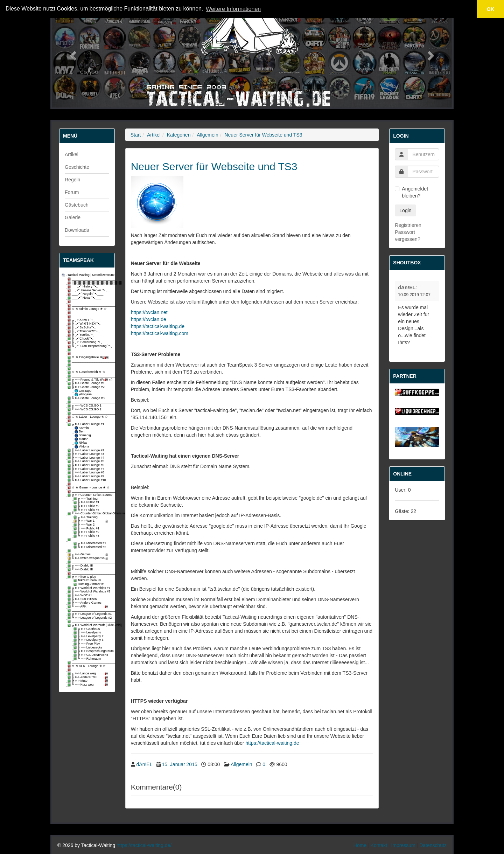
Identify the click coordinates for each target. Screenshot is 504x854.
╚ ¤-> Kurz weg (89, 685)
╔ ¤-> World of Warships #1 (89, 588)
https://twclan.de (149, 319)
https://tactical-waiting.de (158, 326)
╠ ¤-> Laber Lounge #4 (86, 458)
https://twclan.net (149, 312)
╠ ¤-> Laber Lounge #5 (86, 461)
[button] (72, 54)
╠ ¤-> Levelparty (88, 633)
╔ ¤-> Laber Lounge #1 (86, 424)
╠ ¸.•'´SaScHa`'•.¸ (82, 328)
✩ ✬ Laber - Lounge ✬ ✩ (88, 417)
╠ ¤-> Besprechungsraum (92, 651)
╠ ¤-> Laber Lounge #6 (86, 465)
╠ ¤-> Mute (89, 681)
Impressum (403, 845)
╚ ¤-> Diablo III (81, 570)
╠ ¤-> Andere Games (85, 603)
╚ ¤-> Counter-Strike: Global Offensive (89, 513)
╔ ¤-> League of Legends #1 (89, 614)
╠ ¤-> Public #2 (87, 506)
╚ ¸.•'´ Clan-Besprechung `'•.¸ (89, 346)
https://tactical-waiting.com (160, 333)
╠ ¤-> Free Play (87, 644)
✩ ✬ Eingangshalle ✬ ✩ (89, 357)
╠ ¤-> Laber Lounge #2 (86, 450)
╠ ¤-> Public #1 (87, 502)
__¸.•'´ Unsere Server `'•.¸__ (89, 290)
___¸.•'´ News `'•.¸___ (85, 298)
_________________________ (89, 279)
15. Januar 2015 (180, 764)
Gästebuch (77, 205)
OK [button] (491, 9)
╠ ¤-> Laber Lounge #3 (86, 454)
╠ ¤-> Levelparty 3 (89, 640)
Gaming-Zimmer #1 (90, 584)
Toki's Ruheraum (88, 580)
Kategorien (179, 135)
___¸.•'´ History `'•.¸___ (86, 287)
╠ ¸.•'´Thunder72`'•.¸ (84, 331)
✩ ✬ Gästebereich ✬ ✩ (87, 372)
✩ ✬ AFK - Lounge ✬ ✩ (87, 666)
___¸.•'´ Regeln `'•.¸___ (86, 294)
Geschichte (77, 167)
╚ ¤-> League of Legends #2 (89, 618)
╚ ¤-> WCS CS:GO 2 (85, 409)
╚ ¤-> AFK (89, 607)
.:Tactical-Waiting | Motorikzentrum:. (86, 275)
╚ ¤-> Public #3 (87, 510)
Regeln (72, 180)
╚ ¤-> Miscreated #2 (90, 547)
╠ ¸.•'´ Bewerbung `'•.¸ (85, 342)
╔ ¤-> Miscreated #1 (90, 543)
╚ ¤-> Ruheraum (88, 659)
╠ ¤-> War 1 (92, 521)
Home (360, 845)
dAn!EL (144, 764)
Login (405, 210)
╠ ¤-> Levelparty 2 (89, 636)
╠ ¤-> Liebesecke (88, 648)
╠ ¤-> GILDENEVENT (92, 655)
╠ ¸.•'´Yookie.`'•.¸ (82, 335)
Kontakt (379, 845)
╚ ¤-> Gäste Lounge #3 (87, 398)
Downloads (77, 230)
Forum (72, 192)
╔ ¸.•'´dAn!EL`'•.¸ (82, 320)
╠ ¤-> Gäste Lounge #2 (87, 387)
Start (136, 135)
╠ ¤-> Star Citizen (83, 599)
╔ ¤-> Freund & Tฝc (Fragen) (89, 380)
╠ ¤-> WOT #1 (80, 595)
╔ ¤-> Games (89, 554)
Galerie (73, 217)
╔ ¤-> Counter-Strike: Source (89, 495)
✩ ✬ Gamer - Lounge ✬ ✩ (89, 488)
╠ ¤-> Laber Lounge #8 (86, 473)
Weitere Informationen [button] (233, 9)
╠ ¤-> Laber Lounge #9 (86, 476)
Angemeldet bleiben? (411, 192)
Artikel (72, 154)
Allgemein (207, 135)
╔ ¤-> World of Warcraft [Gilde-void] (89, 625)
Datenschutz (433, 845)
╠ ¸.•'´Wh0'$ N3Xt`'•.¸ (85, 324)
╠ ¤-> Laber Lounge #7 (86, 469)
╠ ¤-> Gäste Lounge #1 (87, 383)
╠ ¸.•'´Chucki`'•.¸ (81, 339)
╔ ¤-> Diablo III (81, 566)
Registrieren (408, 225)
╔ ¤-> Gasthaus (87, 629)
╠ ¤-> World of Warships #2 (89, 592)
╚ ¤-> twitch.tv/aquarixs (89, 558)
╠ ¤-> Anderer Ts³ (89, 677)
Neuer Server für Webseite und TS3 (263, 135)
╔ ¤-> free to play (82, 577)
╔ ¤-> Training (86, 499)
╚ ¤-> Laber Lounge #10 (87, 480)
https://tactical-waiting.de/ (144, 845)
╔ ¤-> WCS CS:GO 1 (85, 406)
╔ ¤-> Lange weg (89, 674)
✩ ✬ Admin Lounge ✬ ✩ (88, 309)
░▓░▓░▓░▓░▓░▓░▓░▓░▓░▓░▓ (89, 283)
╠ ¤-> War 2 (85, 525)
